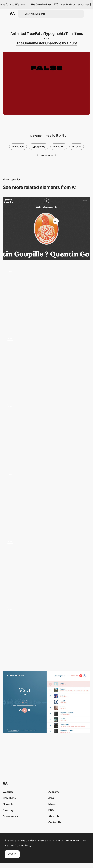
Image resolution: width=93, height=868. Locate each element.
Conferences (10, 816)
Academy (54, 792)
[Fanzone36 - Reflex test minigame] (46, 567)
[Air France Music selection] (46, 702)
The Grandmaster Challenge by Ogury (47, 43)
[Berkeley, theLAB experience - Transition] (46, 296)
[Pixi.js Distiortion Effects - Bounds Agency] (46, 364)
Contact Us (55, 822)
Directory (8, 810)
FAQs (51, 810)
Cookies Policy (23, 845)
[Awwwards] (12, 14)
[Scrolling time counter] (46, 431)
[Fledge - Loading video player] (46, 499)
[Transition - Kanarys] (46, 634)
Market (52, 804)
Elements (8, 804)
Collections (9, 798)
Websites (8, 792)
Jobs (51, 798)
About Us (54, 816)
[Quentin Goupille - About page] (46, 229)
